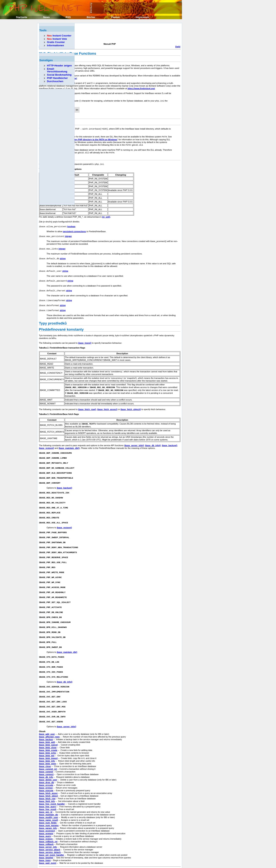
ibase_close (45, 752)
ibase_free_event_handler (52, 790)
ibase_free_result (48, 795)
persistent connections (74, 230)
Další (178, 47)
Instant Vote (57, 39)
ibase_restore (46, 825)
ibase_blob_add (47, 728)
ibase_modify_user (48, 803)
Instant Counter (59, 36)
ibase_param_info (48, 814)
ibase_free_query (48, 793)
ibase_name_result (48, 806)
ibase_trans (45, 846)
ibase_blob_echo (47, 739)
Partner (116, 17)
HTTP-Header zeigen (59, 66)
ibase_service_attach (50, 836)
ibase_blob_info (47, 747)
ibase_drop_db (46, 768)
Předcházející (46, 862)
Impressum (143, 17)
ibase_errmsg (46, 774)
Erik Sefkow (161, 858)
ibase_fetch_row (47, 785)
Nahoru (110, 865)
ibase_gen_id (46, 798)
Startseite (22, 17)
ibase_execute (46, 776)
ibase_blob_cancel (48, 731)
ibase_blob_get (47, 742)
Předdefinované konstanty (61, 326)
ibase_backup (46, 725)
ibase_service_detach (50, 838)
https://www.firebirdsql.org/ (141, 88)
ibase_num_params (49, 811)
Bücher (91, 17)
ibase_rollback (46, 830)
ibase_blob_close (48, 733)
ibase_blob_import (48, 744)
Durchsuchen (55, 81)
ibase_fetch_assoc (48, 779)
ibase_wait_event (48, 849)
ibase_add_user (47, 720)
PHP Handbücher (57, 78)
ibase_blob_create (48, 736)
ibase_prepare (46, 819)
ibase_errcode (46, 771)
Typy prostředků (53, 320)
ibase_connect (46, 760)
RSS (68, 17)
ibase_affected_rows (49, 723)
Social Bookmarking (59, 75)
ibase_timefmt (46, 844)
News (46, 17)
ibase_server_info (48, 833)
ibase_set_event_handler (51, 841)
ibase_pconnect (47, 817)
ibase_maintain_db (48, 801)
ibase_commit (46, 758)
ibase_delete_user (48, 766)
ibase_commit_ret (48, 755)
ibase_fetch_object (48, 782)
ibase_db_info (46, 763)
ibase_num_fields (48, 809)
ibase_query (45, 822)
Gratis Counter (56, 42)
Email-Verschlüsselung (57, 70)
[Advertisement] (109, 33)
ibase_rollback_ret (48, 828)
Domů (110, 862)
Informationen (55, 45)
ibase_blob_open (48, 750)
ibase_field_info (47, 787)
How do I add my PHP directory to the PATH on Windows (89, 139)
